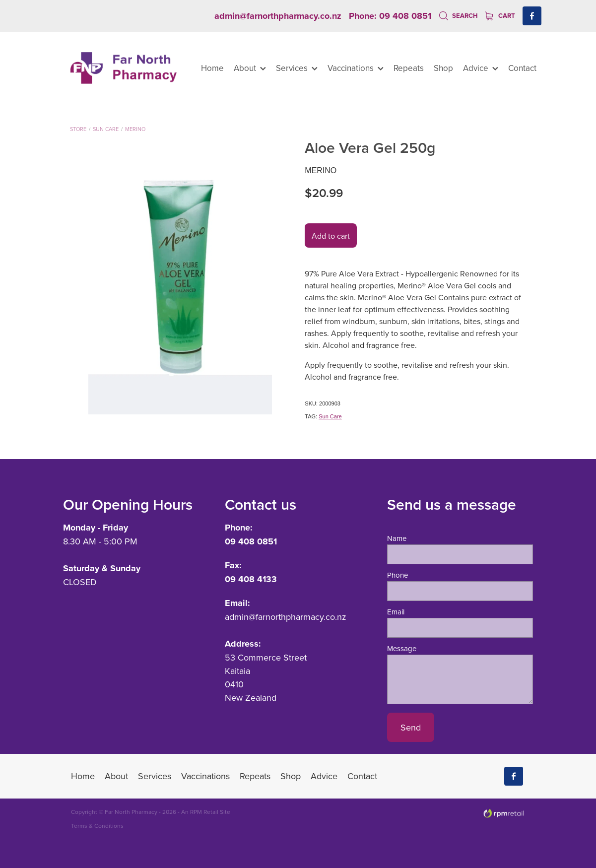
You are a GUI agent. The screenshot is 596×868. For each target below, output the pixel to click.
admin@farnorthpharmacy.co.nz (278, 16)
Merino (135, 129)
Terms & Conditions (97, 826)
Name (397, 538)
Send (411, 727)
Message (402, 648)
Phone (397, 575)
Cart (500, 16)
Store (78, 129)
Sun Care (106, 129)
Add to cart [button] (331, 236)
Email (396, 612)
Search (458, 16)
